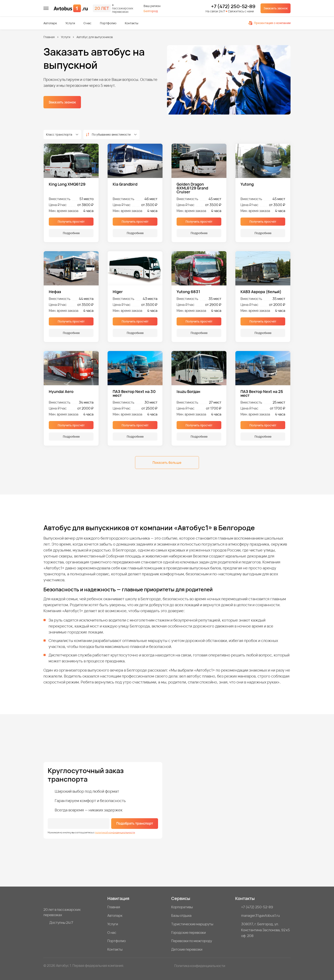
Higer (118, 292)
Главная (49, 37)
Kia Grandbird (125, 184)
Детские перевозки (187, 949)
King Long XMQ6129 (67, 184)
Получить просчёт (71, 221)
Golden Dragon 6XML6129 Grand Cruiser (192, 188)
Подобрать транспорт (135, 823)
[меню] (46, 8)
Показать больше (167, 463)
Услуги (70, 23)
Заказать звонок (276, 8)
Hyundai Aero (61, 392)
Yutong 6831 (188, 292)
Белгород (151, 11)
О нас (87, 23)
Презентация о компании (269, 23)
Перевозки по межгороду (192, 941)
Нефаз (55, 292)
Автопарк (50, 23)
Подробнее (71, 233)
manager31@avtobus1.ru (261, 916)
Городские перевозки (189, 933)
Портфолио (108, 23)
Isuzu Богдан (188, 392)
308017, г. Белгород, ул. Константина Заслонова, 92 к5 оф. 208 (266, 930)
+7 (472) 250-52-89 (233, 7)
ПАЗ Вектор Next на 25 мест (262, 393)
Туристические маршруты (192, 924)
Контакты (132, 23)
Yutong (247, 184)
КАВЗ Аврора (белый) (261, 292)
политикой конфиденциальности (115, 832)
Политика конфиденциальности (200, 966)
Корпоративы (182, 907)
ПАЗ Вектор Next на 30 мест (134, 393)
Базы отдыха (181, 916)
